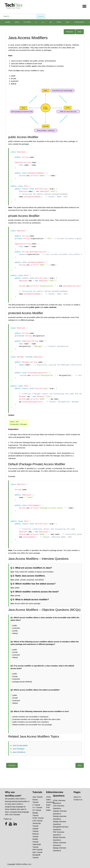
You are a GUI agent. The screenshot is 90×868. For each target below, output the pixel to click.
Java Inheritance (19, 752)
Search (41, 16)
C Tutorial (36, 805)
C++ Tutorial (37, 807)
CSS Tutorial (37, 821)
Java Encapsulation (20, 745)
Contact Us (78, 800)
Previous (69, 32)
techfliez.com (26, 864)
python (27, 22)
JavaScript (79, 22)
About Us (77, 797)
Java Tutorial (37, 797)
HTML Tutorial (38, 818)
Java (17, 22)
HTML (59, 22)
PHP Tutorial (37, 850)
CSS (68, 22)
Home (8, 22)
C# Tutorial (37, 810)
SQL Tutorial (37, 852)
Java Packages (19, 749)
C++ (43, 22)
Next (80, 32)
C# (51, 22)
